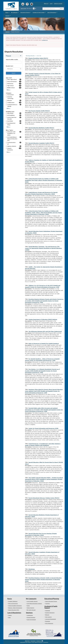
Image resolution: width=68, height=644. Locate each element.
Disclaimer (33, 641)
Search (61, 9)
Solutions (8, 16)
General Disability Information (15, 606)
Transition (47, 604)
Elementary (10, 84)
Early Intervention (12, 82)
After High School (12, 80)
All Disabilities (11, 115)
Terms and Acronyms (13, 604)
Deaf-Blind (10, 121)
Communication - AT (12, 143)
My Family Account (31, 610)
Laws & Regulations (52, 13)
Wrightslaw (32, 569)
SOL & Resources (49, 623)
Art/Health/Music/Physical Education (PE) (12, 139)
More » (9, 90)
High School (10, 86)
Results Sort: (10, 66)
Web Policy (27, 641)
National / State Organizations (15, 608)
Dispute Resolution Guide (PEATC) (38, 58)
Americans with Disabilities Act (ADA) (11, 133)
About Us (46, 4)
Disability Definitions (13, 601)
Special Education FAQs (14, 610)
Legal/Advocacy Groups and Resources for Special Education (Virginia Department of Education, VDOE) (41, 193)
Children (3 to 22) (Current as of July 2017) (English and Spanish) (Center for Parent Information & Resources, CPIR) (43, 286)
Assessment (11, 95)
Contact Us (39, 641)
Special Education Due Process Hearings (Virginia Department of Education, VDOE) (41, 534)
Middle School (11, 88)
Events (28, 606)
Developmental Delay (11, 124)
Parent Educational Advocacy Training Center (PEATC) (44, 498)
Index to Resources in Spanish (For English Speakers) (44, 344)
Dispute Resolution (10, 149)
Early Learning (48, 617)
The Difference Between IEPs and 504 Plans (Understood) (45, 332)
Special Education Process (51, 601)
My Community (15, 13)
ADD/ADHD (10, 113)
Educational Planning (26, 13)
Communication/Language (12, 105)
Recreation (48, 621)
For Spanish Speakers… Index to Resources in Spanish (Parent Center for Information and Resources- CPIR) (42, 360)
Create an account (58, 4)
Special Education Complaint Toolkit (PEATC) (41, 143)
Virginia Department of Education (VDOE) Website (43, 319)
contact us (45, 40)
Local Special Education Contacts (34, 604)
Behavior (10, 101)
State (9, 618)
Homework (48, 611)
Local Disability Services (32, 601)
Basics (8, 13)
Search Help (23, 9)
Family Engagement (31, 620)
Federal (10, 615)
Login (51, 4)
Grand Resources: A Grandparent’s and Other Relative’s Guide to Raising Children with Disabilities (43, 445)
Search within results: (12, 60)
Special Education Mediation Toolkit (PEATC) (41, 128)
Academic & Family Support (39, 13)
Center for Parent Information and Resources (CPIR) (43, 428)
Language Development (51, 619)
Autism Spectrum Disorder (12, 118)
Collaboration (11, 103)
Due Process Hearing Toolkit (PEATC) (39, 111)
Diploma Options (12, 146)
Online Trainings (30, 608)
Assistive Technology (10, 98)
